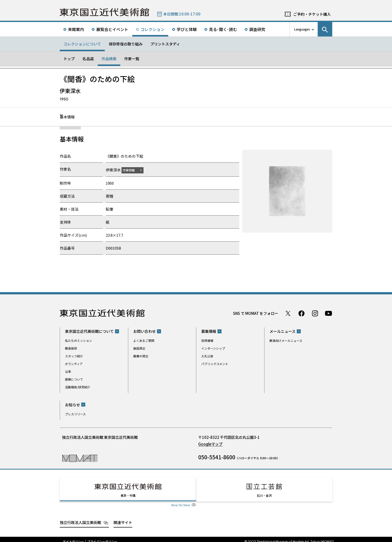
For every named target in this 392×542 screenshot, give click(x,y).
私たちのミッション (78, 340)
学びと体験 (187, 29)
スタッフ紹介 (74, 356)
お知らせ (72, 404)
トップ (69, 59)
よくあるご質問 (144, 340)
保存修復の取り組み (126, 44)
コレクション (152, 29)
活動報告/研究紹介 (78, 387)
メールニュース (282, 331)
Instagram (315, 313)
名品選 (88, 59)
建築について (74, 379)
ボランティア (74, 364)
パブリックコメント (215, 364)
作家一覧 (132, 59)
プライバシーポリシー (102, 537)
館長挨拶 (71, 348)
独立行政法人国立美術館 (80, 518)
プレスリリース (75, 414)
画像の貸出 (141, 356)
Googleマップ (210, 444)
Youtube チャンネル (328, 313)
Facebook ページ (301, 313)
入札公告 (207, 356)
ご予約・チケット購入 (312, 14)
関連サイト (123, 518)
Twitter (288, 313)
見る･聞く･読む (223, 29)
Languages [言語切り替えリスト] (302, 29)
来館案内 (76, 29)
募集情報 (209, 331)
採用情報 (207, 340)
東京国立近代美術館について (89, 331)
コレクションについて (82, 44)
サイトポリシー (73, 537)
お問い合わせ (144, 331)
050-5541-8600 (217, 457)
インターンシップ (213, 348)
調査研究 (257, 29)
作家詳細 (132, 170)
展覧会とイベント (112, 29)
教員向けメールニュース (286, 340)
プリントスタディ (165, 44)
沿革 (68, 371)
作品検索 (109, 59)
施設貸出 (139, 348)
